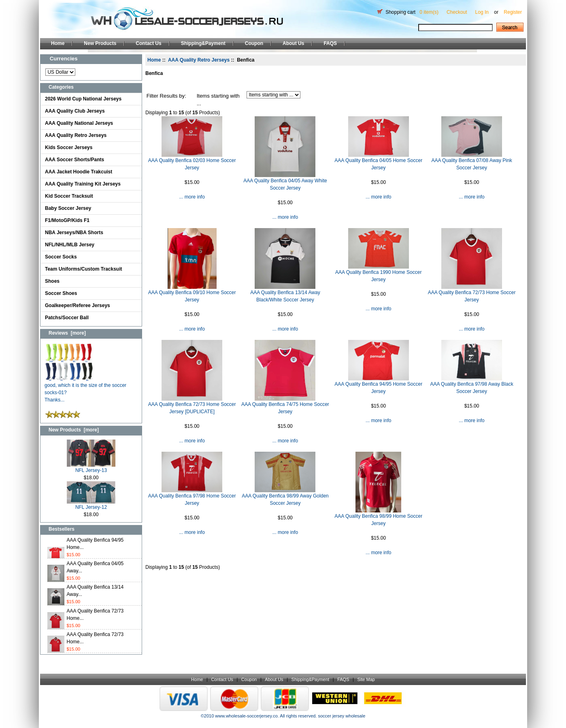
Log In (482, 12)
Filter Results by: (166, 96)
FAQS (330, 43)
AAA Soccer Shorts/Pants (74, 160)
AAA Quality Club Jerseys (75, 111)
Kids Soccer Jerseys (69, 147)
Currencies (64, 59)
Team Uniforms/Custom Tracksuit (84, 269)
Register (513, 12)
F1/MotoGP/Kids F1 (67, 220)
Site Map (366, 679)
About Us (293, 43)
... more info (192, 197)
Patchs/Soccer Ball (67, 318)
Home (58, 43)
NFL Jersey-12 (91, 505)
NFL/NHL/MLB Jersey (70, 245)
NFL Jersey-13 (91, 468)
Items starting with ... (218, 100)
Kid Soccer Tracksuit (69, 196)
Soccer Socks (61, 257)
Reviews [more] (67, 333)
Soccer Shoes (61, 293)
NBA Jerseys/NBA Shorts (74, 233)
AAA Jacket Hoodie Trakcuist (79, 172)
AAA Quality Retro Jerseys (76, 135)
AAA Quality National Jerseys (79, 123)
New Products (100, 43)
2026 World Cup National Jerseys (83, 99)
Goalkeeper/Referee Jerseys (78, 305)
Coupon (254, 43)
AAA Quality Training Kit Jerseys (83, 184)
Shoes (52, 281)
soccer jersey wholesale (342, 716)
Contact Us (148, 43)
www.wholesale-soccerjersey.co (246, 716)
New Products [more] (74, 430)
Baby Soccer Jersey (68, 208)
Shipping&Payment (203, 43)
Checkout (457, 12)
